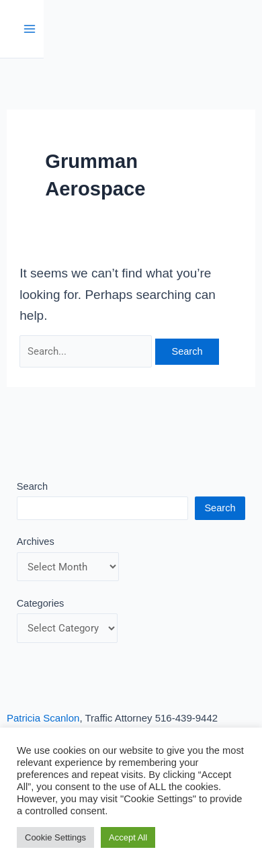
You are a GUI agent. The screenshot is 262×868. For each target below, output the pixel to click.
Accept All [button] (128, 837)
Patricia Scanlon (43, 718)
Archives (36, 541)
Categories (41, 603)
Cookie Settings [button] (55, 837)
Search (32, 486)
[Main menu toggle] (30, 29)
